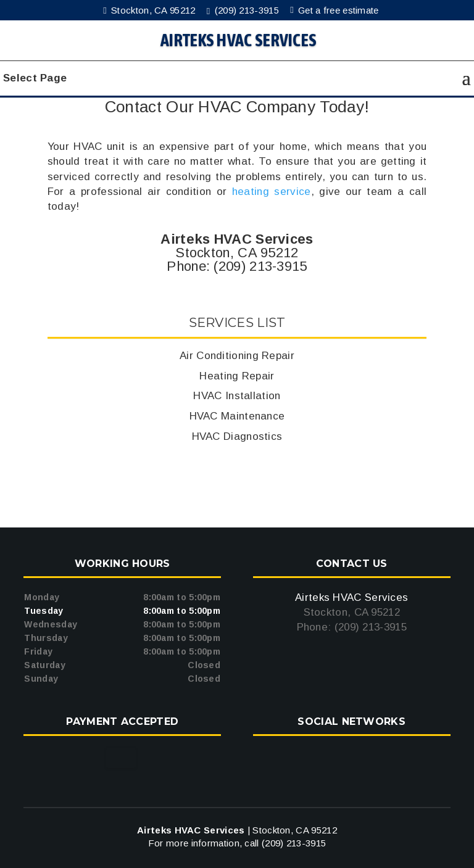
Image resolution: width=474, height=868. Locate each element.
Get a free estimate (336, 10)
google (350, 758)
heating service (272, 192)
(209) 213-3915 (245, 10)
